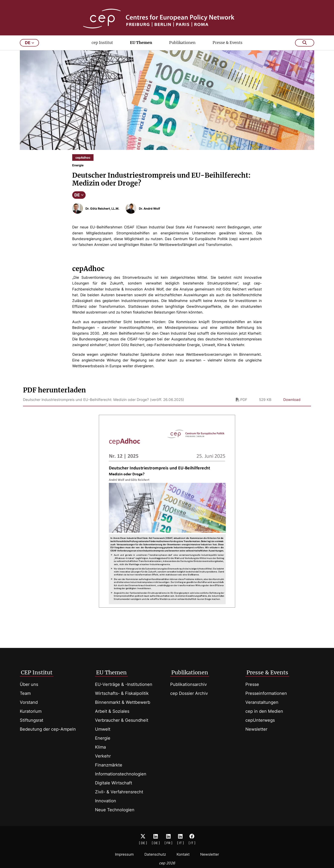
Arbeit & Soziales (112, 711)
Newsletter (256, 729)
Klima (100, 747)
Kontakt (183, 854)
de (30, 49)
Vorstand (29, 702)
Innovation (106, 801)
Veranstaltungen (262, 702)
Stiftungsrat (32, 720)
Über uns (29, 684)
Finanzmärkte (109, 765)
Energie (103, 738)
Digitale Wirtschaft (114, 783)
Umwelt (103, 729)
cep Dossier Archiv (189, 693)
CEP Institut (37, 672)
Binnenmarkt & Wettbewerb (123, 702)
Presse (252, 684)
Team (25, 693)
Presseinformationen (266, 693)
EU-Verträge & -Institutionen (124, 684)
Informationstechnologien (121, 774)
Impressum (124, 854)
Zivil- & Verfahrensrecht (119, 792)
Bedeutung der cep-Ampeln (48, 729)
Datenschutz (155, 854)
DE (79, 201)
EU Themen (141, 48)
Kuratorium (31, 711)
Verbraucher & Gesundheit (122, 720)
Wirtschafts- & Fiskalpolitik (122, 693)
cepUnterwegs (260, 720)
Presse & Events (227, 48)
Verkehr (103, 756)
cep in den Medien (264, 711)
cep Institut (102, 48)
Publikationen (182, 48)
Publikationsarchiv (189, 684)
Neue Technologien (115, 810)
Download (292, 405)
